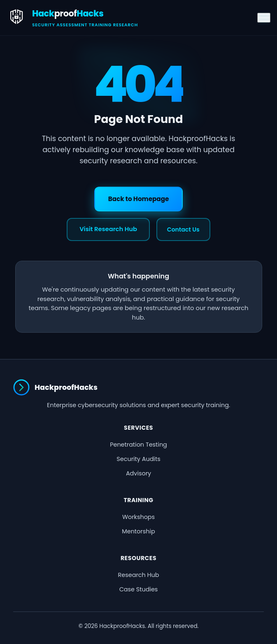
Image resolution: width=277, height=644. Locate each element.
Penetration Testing (138, 445)
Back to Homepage (139, 199)
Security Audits (138, 459)
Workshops (138, 517)
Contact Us (183, 229)
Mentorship (138, 531)
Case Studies (139, 589)
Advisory (138, 473)
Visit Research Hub (108, 229)
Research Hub (139, 575)
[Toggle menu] (264, 18)
